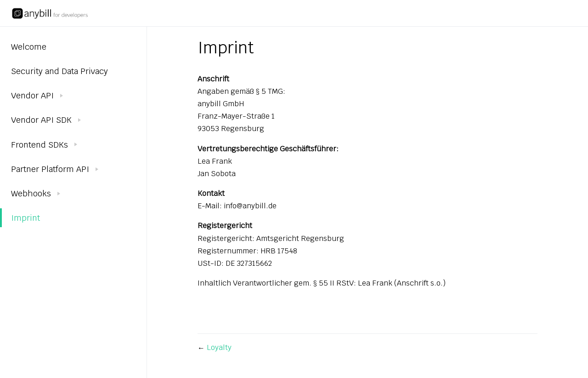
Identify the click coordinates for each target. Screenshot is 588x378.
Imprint (25, 218)
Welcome (29, 47)
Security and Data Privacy (59, 71)
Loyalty (219, 347)
